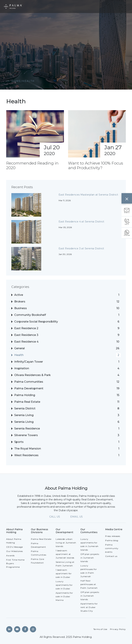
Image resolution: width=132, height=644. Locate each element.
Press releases (113, 536)
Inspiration (22, 368)
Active (19, 295)
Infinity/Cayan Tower (29, 362)
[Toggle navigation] (124, 7)
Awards (10, 555)
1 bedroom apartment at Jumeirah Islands (65, 554)
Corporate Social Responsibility (36, 322)
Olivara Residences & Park (32, 375)
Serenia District (25, 409)
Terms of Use (100, 629)
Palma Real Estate (27, 402)
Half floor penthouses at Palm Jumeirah (89, 584)
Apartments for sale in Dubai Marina (64, 596)
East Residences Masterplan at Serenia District (88, 195)
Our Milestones (15, 551)
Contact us (111, 556)
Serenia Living (24, 415)
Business (21, 308)
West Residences (26, 455)
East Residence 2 (26, 328)
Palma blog (112, 540)
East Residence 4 (26, 342)
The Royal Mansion (28, 449)
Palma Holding (25, 395)
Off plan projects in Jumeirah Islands (90, 558)
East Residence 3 (26, 335)
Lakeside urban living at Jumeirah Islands (66, 543)
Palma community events (112, 548)
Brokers (20, 302)
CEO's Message (15, 547)
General (20, 348)
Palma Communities (29, 382)
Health (19, 355)
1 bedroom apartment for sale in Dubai (64, 573)
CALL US (55, 517)
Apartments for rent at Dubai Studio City (89, 607)
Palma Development (29, 388)
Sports (19, 442)
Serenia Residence (27, 429)
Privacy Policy (118, 629)
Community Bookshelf (30, 315)
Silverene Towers (26, 435)
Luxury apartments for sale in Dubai (64, 585)
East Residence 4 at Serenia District (81, 222)
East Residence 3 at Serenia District (81, 248)
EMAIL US (76, 517)
